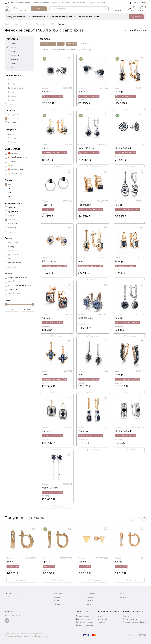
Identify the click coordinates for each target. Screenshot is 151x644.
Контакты (102, 3)
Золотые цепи (38, 17)
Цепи (89, 604)
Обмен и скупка (79, 3)
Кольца (57, 604)
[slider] (6, 304)
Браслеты (58, 593)
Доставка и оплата (41, 3)
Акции (126, 616)
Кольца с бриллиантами (88, 17)
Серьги (45, 88)
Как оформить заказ (60, 3)
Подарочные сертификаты (135, 622)
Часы (122, 593)
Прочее (90, 597)
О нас (100, 616)
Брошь (57, 597)
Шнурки (123, 597)
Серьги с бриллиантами (61, 17)
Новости (101, 622)
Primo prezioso (50, 261)
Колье (56, 600)
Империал (84, 431)
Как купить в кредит (84, 622)
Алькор (46, 92)
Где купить (102, 619)
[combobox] (79, 9)
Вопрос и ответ (23, 3)
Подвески (91, 593)
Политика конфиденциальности (19, 636)
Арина (10, 562)
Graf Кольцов (85, 318)
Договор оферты (42, 636)
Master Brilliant (86, 148)
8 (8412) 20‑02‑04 (139, 3)
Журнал (92, 3)
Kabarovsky (48, 205)
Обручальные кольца (17, 17)
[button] (144, 518)
